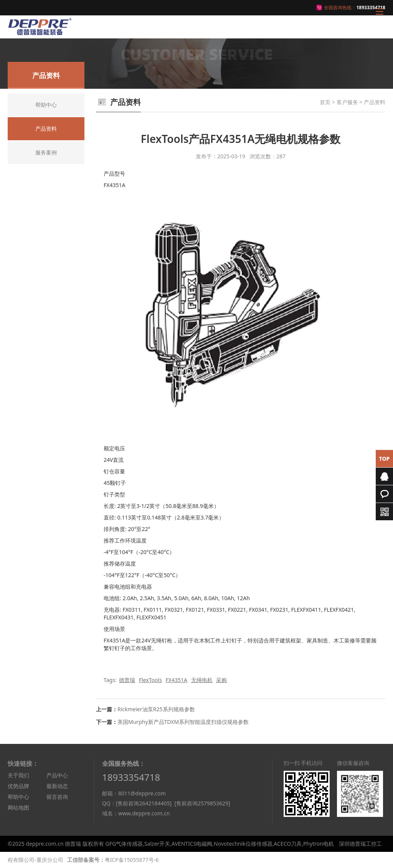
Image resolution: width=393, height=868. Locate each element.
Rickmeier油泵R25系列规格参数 (156, 709)
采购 (221, 680)
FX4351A (176, 680)
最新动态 (57, 786)
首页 (325, 102)
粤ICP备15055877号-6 (132, 860)
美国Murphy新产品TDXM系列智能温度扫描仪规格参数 (183, 722)
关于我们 (18, 775)
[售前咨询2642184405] (144, 803)
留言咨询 (57, 797)
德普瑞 (127, 680)
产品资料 (375, 102)
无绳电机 (202, 680)
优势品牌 (18, 786)
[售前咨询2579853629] (202, 803)
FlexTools (150, 680)
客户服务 (347, 102)
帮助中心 (18, 797)
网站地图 (18, 807)
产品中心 (57, 775)
